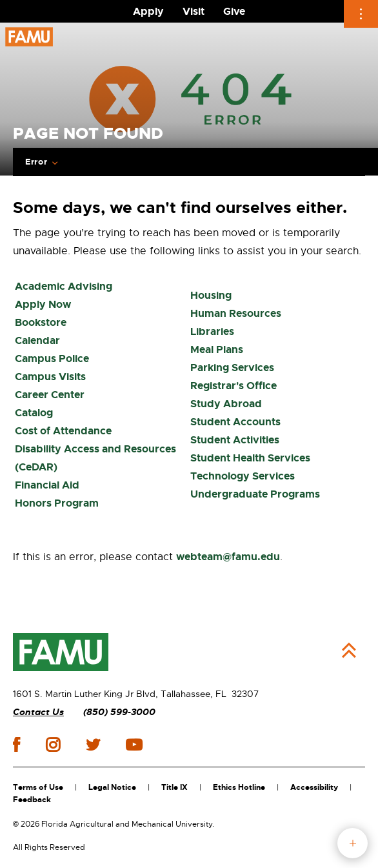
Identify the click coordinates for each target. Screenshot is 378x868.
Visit (194, 11)
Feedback (32, 800)
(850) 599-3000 (119, 712)
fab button (353, 843)
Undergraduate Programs (255, 494)
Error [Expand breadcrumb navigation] (36, 162)
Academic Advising (64, 286)
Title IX (174, 787)
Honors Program (57, 503)
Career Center (50, 395)
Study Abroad (226, 404)
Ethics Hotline (239, 787)
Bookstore (41, 322)
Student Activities (235, 440)
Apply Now (43, 304)
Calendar (37, 340)
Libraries (212, 331)
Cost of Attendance (63, 431)
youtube (134, 745)
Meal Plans (217, 349)
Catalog (34, 413)
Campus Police (52, 358)
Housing (211, 295)
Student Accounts (235, 422)
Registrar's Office (234, 386)
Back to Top (349, 651)
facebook (16, 744)
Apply (148, 11)
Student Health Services (250, 458)
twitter (93, 745)
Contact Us (38, 712)
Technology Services (243, 476)
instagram (53, 745)
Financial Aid (47, 485)
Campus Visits (50, 377)
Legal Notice (112, 787)
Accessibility (314, 787)
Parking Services (232, 368)
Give (234, 11)
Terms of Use (38, 787)
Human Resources (236, 313)
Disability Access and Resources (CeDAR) (95, 458)
